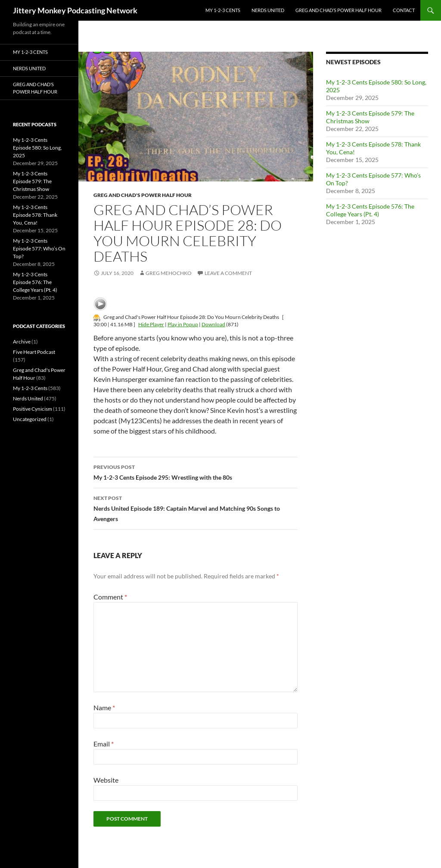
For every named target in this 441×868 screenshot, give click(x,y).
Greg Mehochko (169, 273)
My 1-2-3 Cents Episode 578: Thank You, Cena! (35, 215)
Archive (22, 342)
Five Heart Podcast (34, 352)
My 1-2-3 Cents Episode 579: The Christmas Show (32, 181)
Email (104, 744)
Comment (110, 597)
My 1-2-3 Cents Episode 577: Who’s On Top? (39, 248)
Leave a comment (228, 273)
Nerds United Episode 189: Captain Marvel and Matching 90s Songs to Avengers (196, 508)
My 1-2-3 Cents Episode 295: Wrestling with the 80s (196, 471)
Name (104, 707)
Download (213, 324)
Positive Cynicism (33, 409)
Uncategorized (30, 419)
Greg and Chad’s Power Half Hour (339, 10)
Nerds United (268, 10)
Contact (404, 10)
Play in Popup (183, 324)
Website (106, 780)
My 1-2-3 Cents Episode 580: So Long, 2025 (37, 148)
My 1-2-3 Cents (223, 10)
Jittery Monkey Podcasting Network (75, 10)
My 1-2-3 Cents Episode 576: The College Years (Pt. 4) (370, 210)
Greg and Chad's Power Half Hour (143, 195)
